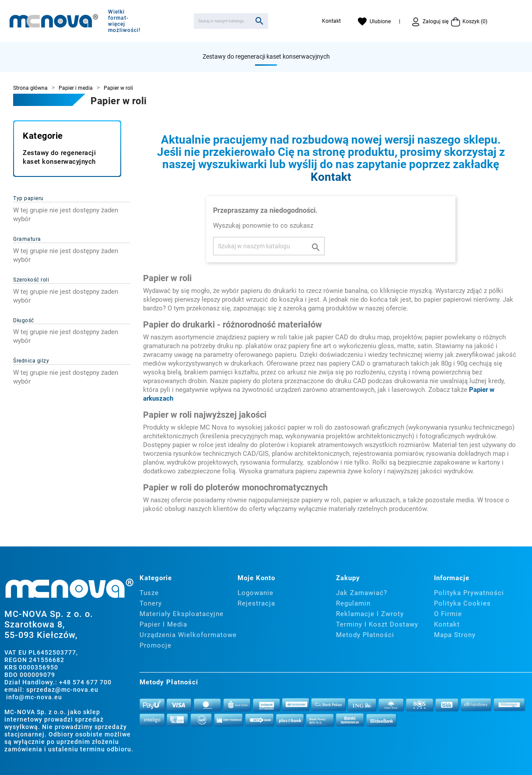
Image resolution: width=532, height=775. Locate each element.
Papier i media (163, 624)
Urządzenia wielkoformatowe (188, 635)
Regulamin (353, 603)
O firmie (448, 614)
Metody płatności (365, 635)
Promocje (156, 645)
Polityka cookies (462, 603)
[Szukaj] (231, 21)
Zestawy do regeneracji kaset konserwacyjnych (266, 56)
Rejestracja (256, 603)
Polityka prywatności (469, 593)
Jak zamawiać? (362, 593)
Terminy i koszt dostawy (377, 624)
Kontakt (331, 21)
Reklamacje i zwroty (370, 614)
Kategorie (43, 136)
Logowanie (255, 593)
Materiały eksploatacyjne (182, 614)
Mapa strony (455, 635)
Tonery (151, 603)
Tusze (149, 593)
